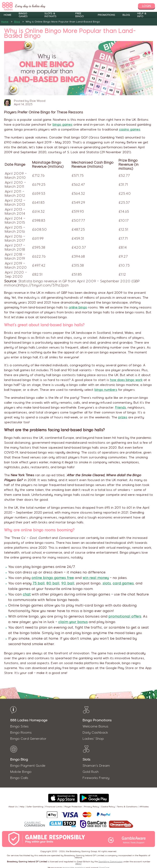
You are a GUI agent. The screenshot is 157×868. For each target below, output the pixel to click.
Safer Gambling (35, 807)
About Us (13, 807)
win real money (96, 578)
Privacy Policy (91, 807)
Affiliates (144, 807)
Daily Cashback (95, 732)
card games (123, 583)
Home (7, 15)
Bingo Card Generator (28, 739)
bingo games (62, 125)
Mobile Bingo (21, 772)
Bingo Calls (19, 778)
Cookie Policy (108, 807)
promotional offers (125, 616)
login (146, 6)
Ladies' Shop (93, 739)
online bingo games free (53, 578)
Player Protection (73, 807)
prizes (123, 417)
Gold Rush (91, 772)
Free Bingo (80, 15)
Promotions (106, 15)
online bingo (78, 307)
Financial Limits (54, 807)
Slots (86, 759)
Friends (121, 408)
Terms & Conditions (127, 807)
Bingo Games (23, 15)
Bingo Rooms (21, 732)
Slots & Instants (50, 15)
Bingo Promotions (97, 720)
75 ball (39, 583)
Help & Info (142, 15)
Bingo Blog (19, 759)
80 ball (53, 583)
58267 (78, 864)
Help (22, 807)
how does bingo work (126, 380)
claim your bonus (73, 622)
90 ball (68, 583)
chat (27, 594)
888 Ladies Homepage (29, 720)
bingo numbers (106, 390)
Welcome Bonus (95, 726)
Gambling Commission (110, 862)
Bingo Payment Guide (28, 766)
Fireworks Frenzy (96, 778)
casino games (130, 130)
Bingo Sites (19, 726)
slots (107, 583)
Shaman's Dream (96, 766)
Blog (126, 15)
